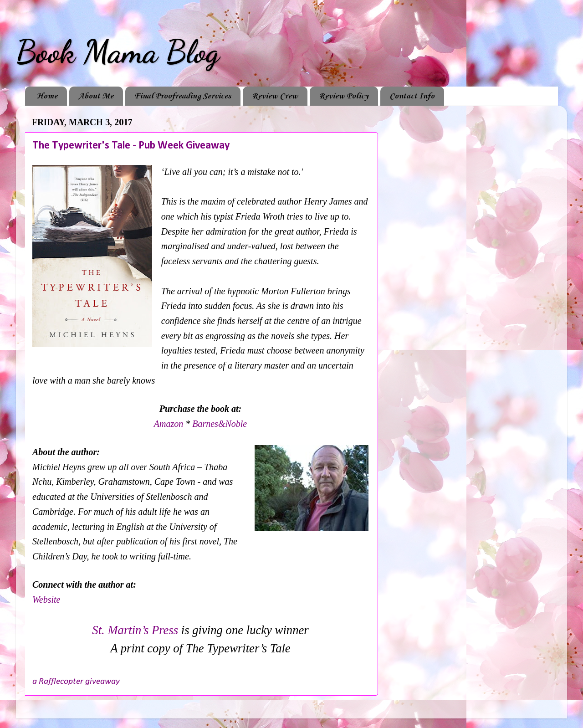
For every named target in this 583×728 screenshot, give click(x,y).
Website (46, 600)
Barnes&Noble (220, 424)
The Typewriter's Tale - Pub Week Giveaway (131, 146)
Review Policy (344, 96)
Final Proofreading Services (183, 96)
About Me (96, 96)
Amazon (170, 424)
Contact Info (412, 96)
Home (47, 96)
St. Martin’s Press (135, 630)
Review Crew (275, 96)
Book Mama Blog (118, 52)
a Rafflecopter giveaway (76, 682)
